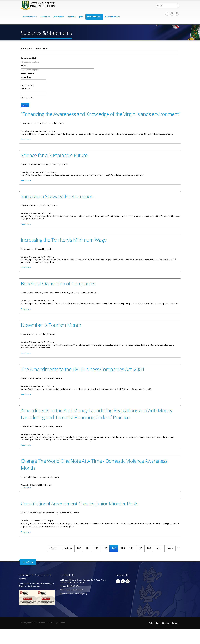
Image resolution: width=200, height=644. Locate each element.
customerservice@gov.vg (77, 608)
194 (114, 563)
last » (170, 563)
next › (159, 563)
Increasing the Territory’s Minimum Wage (65, 248)
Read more (26, 147)
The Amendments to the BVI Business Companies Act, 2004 (84, 382)
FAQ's (151, 638)
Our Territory (112, 17)
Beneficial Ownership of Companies (59, 292)
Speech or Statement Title (34, 48)
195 (123, 563)
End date (25, 89)
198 (149, 563)
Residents (45, 17)
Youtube (177, 13)
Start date (26, 77)
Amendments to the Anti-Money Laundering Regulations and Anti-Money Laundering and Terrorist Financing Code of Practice (98, 427)
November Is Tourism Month (52, 337)
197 (140, 563)
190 (79, 563)
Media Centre (93, 17)
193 (105, 563)
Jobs (81, 17)
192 (96, 563)
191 (88, 563)
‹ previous (66, 563)
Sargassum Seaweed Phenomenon (58, 204)
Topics (24, 66)
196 (131, 563)
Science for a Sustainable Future (55, 163)
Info (158, 638)
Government (29, 17)
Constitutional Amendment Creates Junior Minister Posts (81, 518)
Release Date (27, 73)
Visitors (72, 17)
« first (52, 563)
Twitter (172, 13)
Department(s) (28, 58)
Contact (175, 638)
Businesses (59, 17)
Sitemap (166, 638)
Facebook (167, 13)
